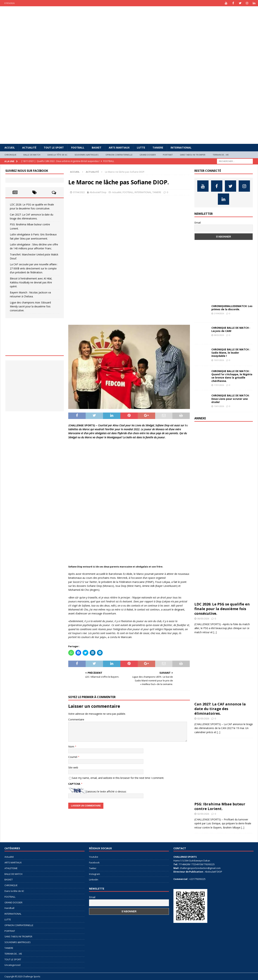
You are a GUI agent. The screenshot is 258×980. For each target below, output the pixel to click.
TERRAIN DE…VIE (221, 155)
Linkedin (94, 880)
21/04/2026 (219, 313)
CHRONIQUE (10, 155)
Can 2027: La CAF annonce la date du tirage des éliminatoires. (220, 709)
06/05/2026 (203, 619)
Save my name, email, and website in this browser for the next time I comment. (118, 778)
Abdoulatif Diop (98, 192)
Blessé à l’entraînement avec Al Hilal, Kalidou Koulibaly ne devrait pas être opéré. (31, 282)
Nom (72, 747)
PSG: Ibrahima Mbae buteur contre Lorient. (220, 806)
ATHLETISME (11, 868)
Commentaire (76, 719)
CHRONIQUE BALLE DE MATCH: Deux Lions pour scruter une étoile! (230, 399)
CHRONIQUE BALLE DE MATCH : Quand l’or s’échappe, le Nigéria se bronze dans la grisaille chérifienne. (232, 376)
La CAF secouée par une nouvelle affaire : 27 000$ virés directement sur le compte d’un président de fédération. (34, 268)
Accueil (10, 148)
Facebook (94, 862)
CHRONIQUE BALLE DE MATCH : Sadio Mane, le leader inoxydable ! (231, 353)
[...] (215, 632)
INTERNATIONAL (181, 148)
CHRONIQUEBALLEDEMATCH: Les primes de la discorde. (232, 308)
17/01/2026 (219, 385)
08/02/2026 (219, 335)
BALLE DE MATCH (32, 155)
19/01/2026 (219, 360)
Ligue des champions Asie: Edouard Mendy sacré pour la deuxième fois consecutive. (30, 306)
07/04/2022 (79, 192)
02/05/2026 (203, 718)
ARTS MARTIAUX (119, 148)
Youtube (94, 857)
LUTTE (141, 148)
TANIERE (158, 148)
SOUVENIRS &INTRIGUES (86, 155)
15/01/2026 (219, 406)
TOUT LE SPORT (54, 148)
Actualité (29, 148)
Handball (9, 908)
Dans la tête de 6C (57, 155)
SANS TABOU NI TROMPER (193, 155)
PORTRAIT (168, 155)
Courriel (73, 757)
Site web (73, 767)
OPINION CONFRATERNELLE (119, 155)
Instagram (95, 874)
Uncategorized (12, 965)
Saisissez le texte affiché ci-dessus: (106, 791)
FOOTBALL (78, 148)
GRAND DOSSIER (148, 155)
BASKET (97, 148)
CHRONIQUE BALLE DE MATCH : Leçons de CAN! (231, 329)
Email (198, 223)
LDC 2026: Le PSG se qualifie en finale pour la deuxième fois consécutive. (222, 609)
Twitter (93, 868)
